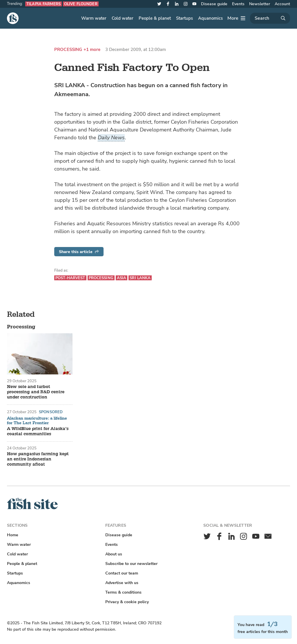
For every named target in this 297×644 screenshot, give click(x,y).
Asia (122, 278)
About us (114, 554)
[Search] (270, 18)
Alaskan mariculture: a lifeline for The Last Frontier (37, 421)
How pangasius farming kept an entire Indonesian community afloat (38, 459)
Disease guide (214, 4)
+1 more (92, 50)
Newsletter (260, 4)
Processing (68, 50)
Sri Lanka (140, 278)
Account (282, 4)
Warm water (94, 18)
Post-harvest (70, 278)
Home (13, 535)
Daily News (111, 138)
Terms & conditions (123, 592)
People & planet (155, 18)
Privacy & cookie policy (127, 602)
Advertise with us (122, 583)
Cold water (123, 18)
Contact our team (122, 573)
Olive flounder (81, 4)
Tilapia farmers (44, 4)
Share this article (79, 252)
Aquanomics (210, 18)
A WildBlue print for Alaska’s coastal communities (38, 431)
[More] (236, 18)
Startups (184, 18)
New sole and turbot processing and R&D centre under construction (36, 392)
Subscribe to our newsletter (131, 564)
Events (238, 4)
